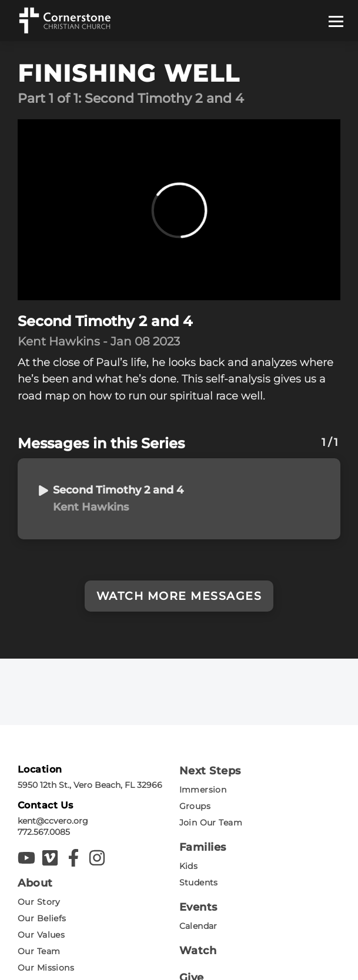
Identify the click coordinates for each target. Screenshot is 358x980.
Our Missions (46, 968)
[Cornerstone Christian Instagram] (97, 858)
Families (203, 847)
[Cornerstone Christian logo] (64, 21)
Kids (189, 866)
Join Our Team (211, 823)
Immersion (203, 790)
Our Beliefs (42, 918)
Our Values (41, 935)
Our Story (39, 902)
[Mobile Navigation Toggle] (337, 21)
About (35, 883)
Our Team (39, 951)
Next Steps (210, 771)
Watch (198, 951)
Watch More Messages (179, 596)
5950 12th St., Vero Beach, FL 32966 (90, 785)
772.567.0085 (44, 832)
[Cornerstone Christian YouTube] (26, 858)
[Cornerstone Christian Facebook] (73, 858)
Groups (195, 806)
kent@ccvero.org (53, 821)
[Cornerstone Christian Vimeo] (50, 858)
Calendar (198, 926)
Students (199, 882)
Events (198, 907)
